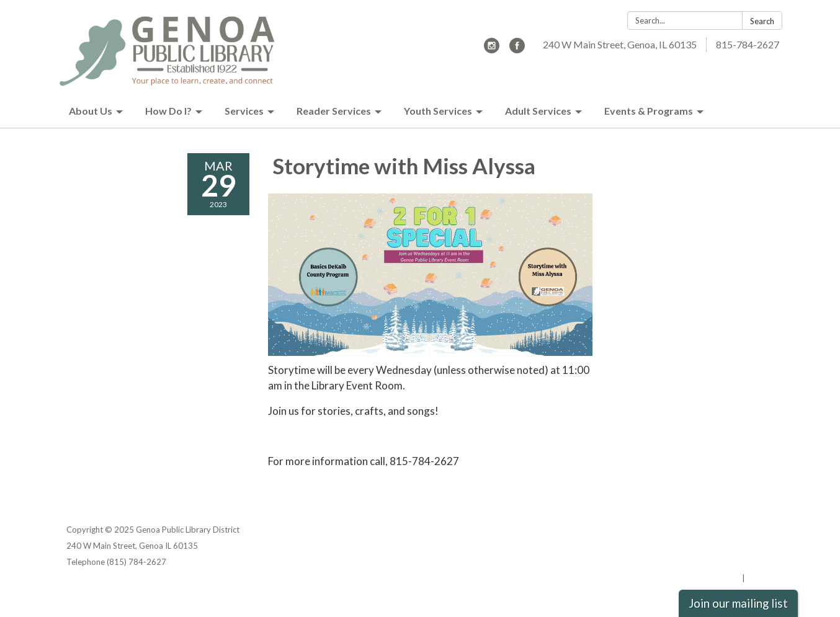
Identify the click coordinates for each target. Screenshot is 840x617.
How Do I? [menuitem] (168, 111)
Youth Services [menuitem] (438, 111)
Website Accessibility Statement (708, 562)
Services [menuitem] (244, 111)
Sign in (760, 578)
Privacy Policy (747, 530)
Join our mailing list (738, 603)
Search (762, 21)
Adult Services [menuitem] (538, 111)
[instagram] (492, 49)
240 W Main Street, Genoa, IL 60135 (620, 44)
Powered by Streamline (695, 578)
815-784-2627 (748, 44)
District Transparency (730, 546)
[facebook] (517, 49)
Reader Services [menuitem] (334, 111)
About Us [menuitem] (91, 111)
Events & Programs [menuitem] (649, 111)
